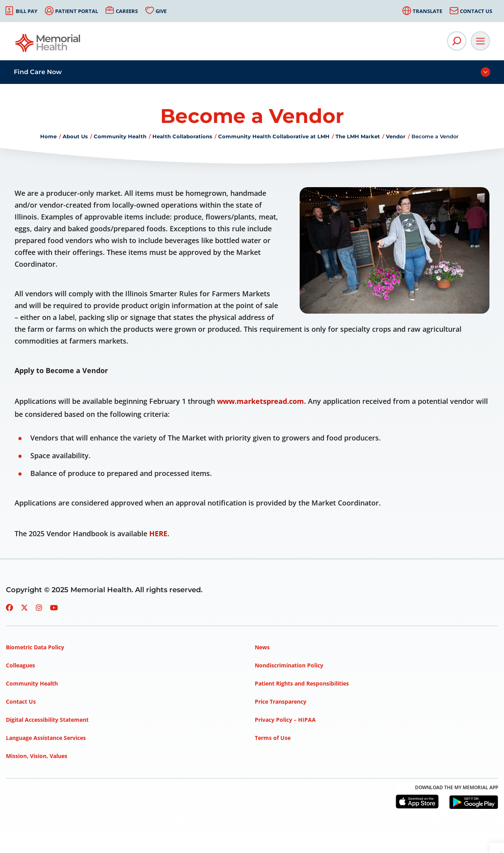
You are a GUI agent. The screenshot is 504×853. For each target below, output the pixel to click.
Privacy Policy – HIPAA (285, 720)
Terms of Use (273, 738)
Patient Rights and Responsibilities (302, 683)
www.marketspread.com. (261, 401)
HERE (158, 533)
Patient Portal (77, 11)
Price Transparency (281, 702)
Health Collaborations (182, 136)
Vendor (396, 136)
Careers (127, 11)
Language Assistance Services (46, 738)
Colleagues (20, 665)
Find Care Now (38, 72)
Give (161, 11)
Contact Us (476, 11)
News (262, 647)
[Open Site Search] (457, 41)
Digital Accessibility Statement (47, 720)
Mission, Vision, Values (37, 756)
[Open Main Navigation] (480, 41)
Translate (427, 11)
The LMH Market (358, 136)
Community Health (120, 136)
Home (48, 136)
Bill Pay (27, 11)
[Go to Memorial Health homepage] (48, 46)
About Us (75, 136)
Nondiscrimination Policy (289, 665)
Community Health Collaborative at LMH (274, 136)
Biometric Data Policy (35, 647)
